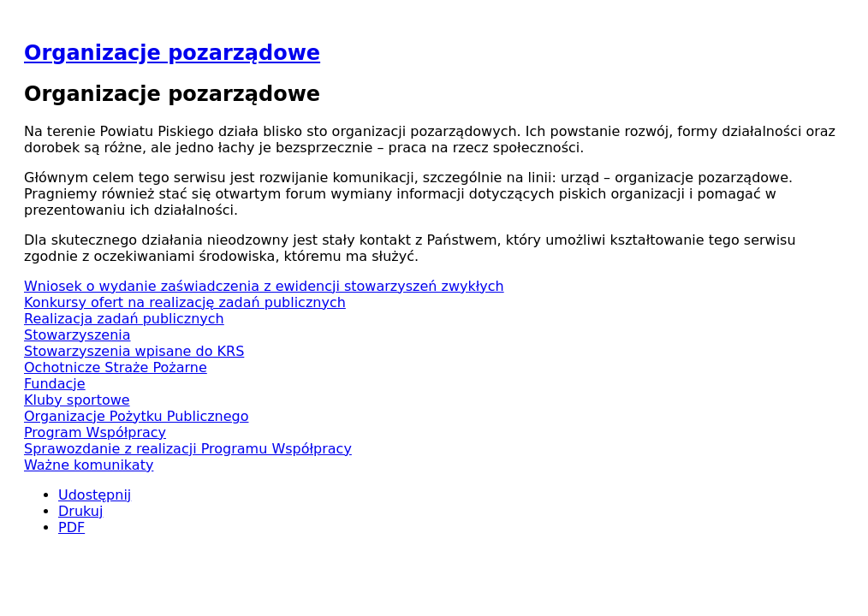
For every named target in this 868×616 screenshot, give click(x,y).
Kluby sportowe (77, 400)
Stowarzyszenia (77, 335)
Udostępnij (95, 495)
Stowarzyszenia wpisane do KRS (134, 351)
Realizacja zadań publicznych (124, 319)
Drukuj (80, 511)
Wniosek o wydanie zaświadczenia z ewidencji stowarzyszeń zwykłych (264, 286)
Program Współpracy (95, 432)
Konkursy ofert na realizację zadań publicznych (185, 302)
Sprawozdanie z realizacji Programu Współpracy (188, 449)
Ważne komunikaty (89, 465)
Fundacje (55, 384)
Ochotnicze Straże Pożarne (116, 367)
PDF (71, 527)
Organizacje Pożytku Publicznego (137, 416)
